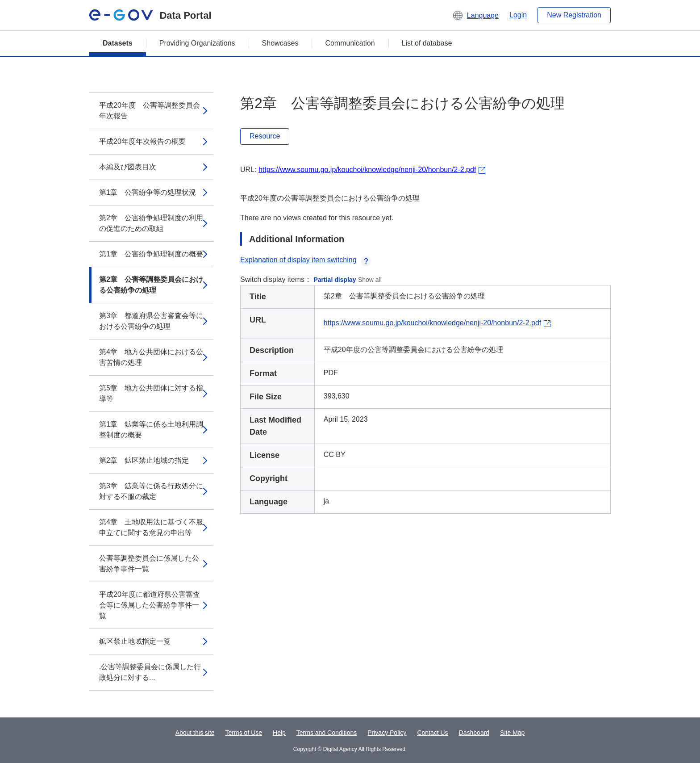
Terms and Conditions (327, 733)
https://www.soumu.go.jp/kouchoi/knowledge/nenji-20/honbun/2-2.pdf (367, 170)
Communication (350, 43)
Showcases (280, 43)
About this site (195, 733)
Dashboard (474, 733)
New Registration (574, 15)
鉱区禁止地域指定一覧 (135, 641)
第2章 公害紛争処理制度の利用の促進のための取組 (151, 223)
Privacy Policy (387, 733)
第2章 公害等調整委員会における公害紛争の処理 (151, 285)
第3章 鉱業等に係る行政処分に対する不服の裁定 (151, 491)
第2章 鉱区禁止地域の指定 (144, 460)
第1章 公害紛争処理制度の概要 (151, 254)
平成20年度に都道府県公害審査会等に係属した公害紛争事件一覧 (150, 605)
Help (279, 733)
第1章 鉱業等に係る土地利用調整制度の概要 (151, 430)
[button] (475, 15)
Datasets (118, 43)
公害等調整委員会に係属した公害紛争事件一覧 (149, 564)
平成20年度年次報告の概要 (142, 141)
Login (518, 15)
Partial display (335, 280)
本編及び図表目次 (128, 167)
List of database (427, 43)
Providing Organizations (197, 43)
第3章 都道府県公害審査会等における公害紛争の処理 (151, 321)
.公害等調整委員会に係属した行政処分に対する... (150, 672)
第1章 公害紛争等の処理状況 (148, 192)
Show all (370, 280)
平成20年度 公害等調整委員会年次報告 (150, 111)
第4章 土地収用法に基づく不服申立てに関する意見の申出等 (151, 527)
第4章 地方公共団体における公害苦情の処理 (151, 357)
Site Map (512, 733)
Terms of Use (244, 733)
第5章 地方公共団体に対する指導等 (151, 393)
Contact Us (432, 733)
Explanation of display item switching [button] (306, 260)
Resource (265, 136)
